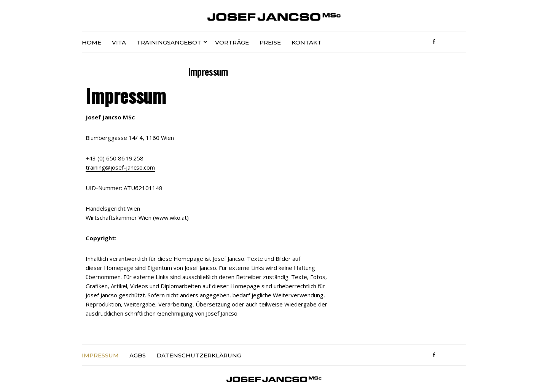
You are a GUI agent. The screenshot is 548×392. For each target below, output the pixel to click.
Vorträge (232, 42)
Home (92, 42)
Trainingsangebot (169, 42)
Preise (270, 42)
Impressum (100, 355)
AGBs (138, 355)
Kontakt (307, 42)
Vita (119, 42)
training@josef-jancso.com (120, 167)
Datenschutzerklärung (199, 355)
